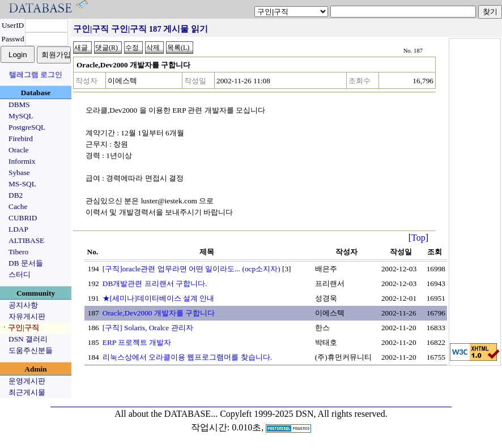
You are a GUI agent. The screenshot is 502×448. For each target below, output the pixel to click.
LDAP (18, 229)
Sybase (19, 172)
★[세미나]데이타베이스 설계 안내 (159, 298)
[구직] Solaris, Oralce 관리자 (148, 328)
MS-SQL (22, 184)
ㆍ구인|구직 (20, 328)
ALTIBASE (26, 240)
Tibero (18, 252)
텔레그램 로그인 (36, 74)
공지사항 (23, 305)
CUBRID (23, 218)
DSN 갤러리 (28, 339)
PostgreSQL (27, 127)
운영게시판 (27, 381)
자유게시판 (27, 316)
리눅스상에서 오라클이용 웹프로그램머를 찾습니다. (187, 357)
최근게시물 (27, 392)
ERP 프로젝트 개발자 (137, 342)
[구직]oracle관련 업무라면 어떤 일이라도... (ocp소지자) (192, 269)
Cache (18, 206)
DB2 (16, 195)
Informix (22, 161)
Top (418, 238)
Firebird (21, 138)
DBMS (19, 104)
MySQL (21, 116)
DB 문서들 (26, 263)
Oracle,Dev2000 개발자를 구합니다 (159, 313)
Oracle (19, 150)
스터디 (20, 274)
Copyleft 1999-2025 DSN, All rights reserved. (304, 414)
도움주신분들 (31, 350)
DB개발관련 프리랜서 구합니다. (155, 283)
